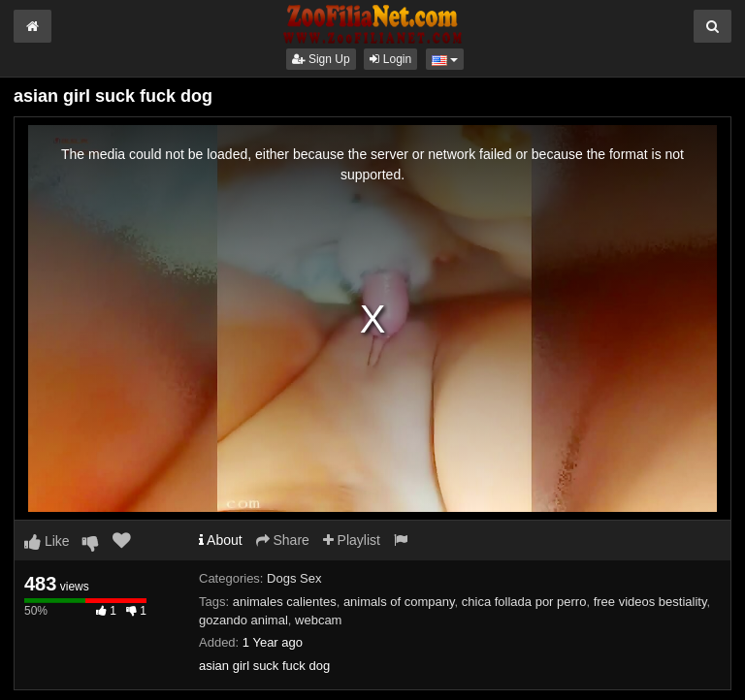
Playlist (352, 540)
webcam (318, 620)
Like (47, 541)
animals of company (399, 602)
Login (390, 59)
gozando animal (243, 620)
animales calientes (285, 602)
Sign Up (321, 59)
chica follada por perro (524, 602)
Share (283, 540)
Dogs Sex (294, 578)
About (221, 540)
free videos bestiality (650, 602)
